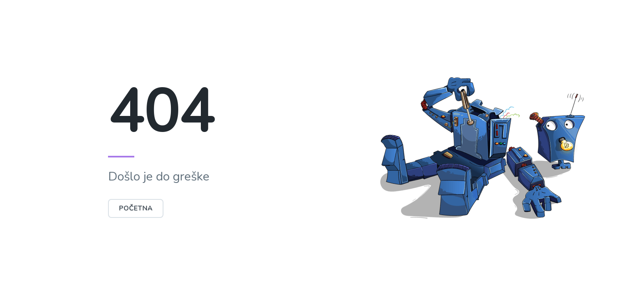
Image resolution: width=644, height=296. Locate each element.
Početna (136, 208)
